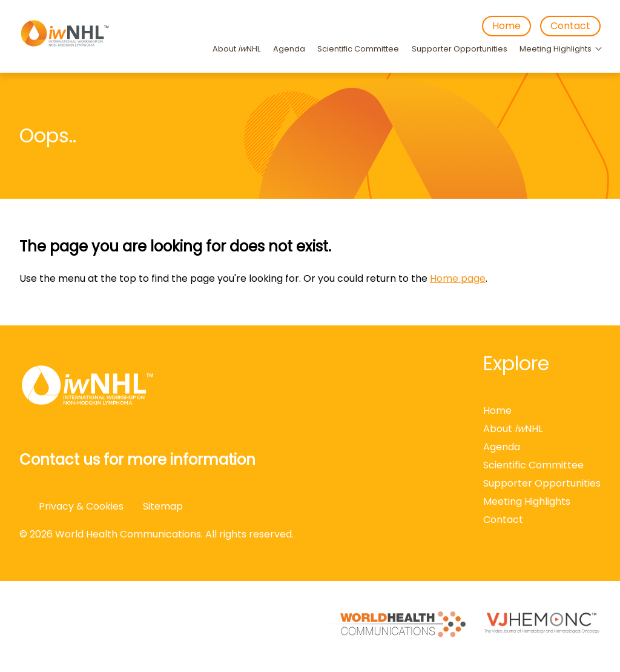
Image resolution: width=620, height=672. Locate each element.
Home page (458, 278)
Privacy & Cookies (81, 506)
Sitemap (163, 506)
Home (506, 26)
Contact (570, 26)
